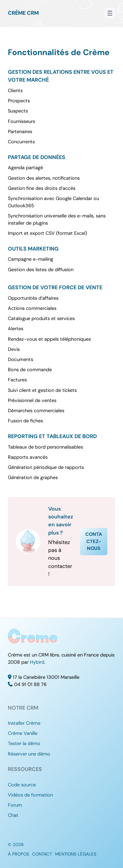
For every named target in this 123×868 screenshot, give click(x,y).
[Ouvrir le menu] (110, 13)
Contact (42, 854)
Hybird (37, 662)
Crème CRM (23, 13)
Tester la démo (24, 744)
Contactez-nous (94, 542)
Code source (22, 785)
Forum (15, 805)
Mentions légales (76, 854)
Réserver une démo (29, 754)
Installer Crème (24, 723)
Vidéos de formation (30, 795)
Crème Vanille (23, 733)
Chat (13, 815)
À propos (19, 854)
